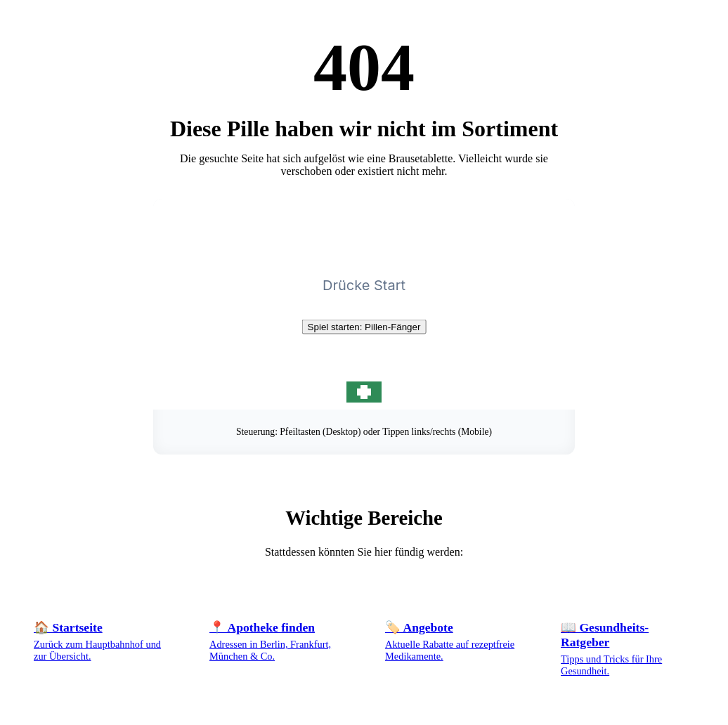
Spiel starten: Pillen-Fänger (364, 327)
